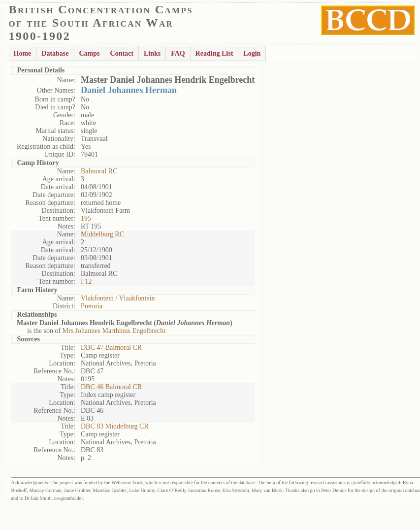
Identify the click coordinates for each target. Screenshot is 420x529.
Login (252, 53)
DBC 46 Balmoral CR (111, 387)
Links (152, 53)
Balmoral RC (99, 171)
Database (55, 53)
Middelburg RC (102, 234)
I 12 (86, 281)
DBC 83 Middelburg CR (115, 426)
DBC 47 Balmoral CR (111, 347)
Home (23, 53)
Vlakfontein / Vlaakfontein (118, 298)
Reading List (214, 53)
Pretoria (92, 306)
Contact (122, 53)
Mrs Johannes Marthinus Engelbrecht (114, 331)
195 (86, 218)
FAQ (178, 53)
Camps (90, 53)
